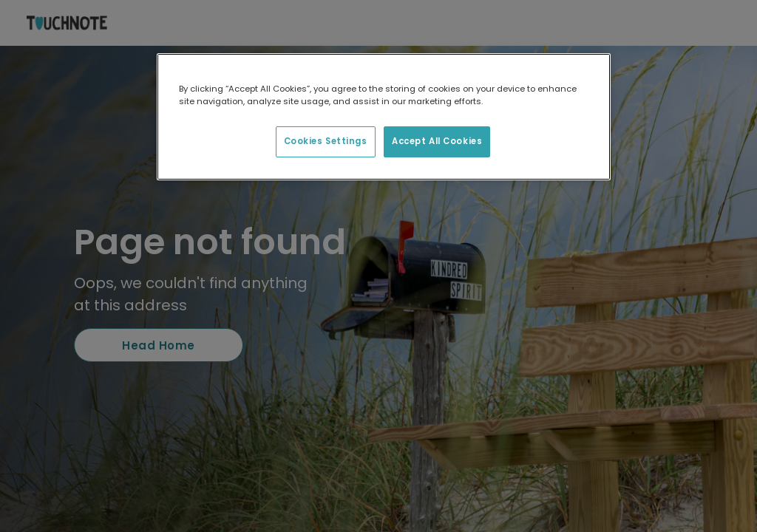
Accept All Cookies (437, 141)
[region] (384, 117)
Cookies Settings (326, 141)
